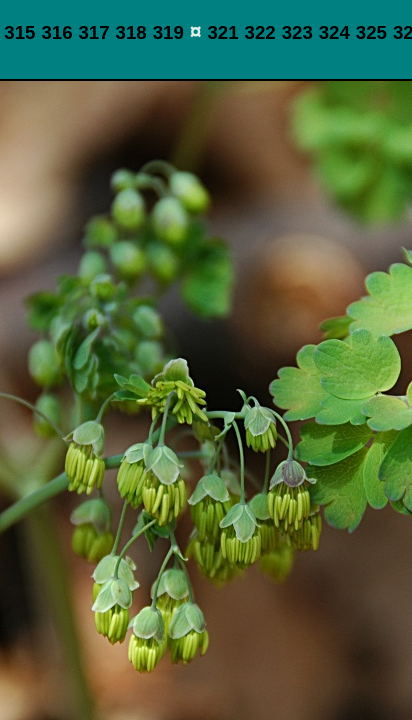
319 (168, 32)
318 (131, 32)
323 (297, 32)
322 (260, 32)
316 (56, 32)
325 (371, 32)
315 (19, 32)
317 (93, 32)
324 (334, 32)
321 (222, 32)
